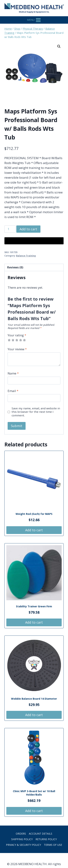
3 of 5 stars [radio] (17, 340)
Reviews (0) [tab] (15, 267)
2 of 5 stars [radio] (13, 340)
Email (13, 391)
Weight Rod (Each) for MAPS (34, 514)
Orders (21, 834)
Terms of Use (53, 845)
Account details (41, 834)
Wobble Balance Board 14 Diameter (34, 699)
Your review (17, 349)
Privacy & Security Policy (23, 845)
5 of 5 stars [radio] (24, 340)
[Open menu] (34, 20)
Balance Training (26, 256)
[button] (59, 46)
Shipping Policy (22, 839)
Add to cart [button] (34, 530)
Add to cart (28, 229)
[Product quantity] (10, 229)
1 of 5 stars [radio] (9, 340)
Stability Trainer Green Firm (34, 606)
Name (13, 373)
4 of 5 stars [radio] (21, 340)
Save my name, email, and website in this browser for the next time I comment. (36, 412)
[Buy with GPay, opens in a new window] (34, 241)
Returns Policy (46, 839)
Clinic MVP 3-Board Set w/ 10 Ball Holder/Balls (34, 793)
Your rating (17, 335)
